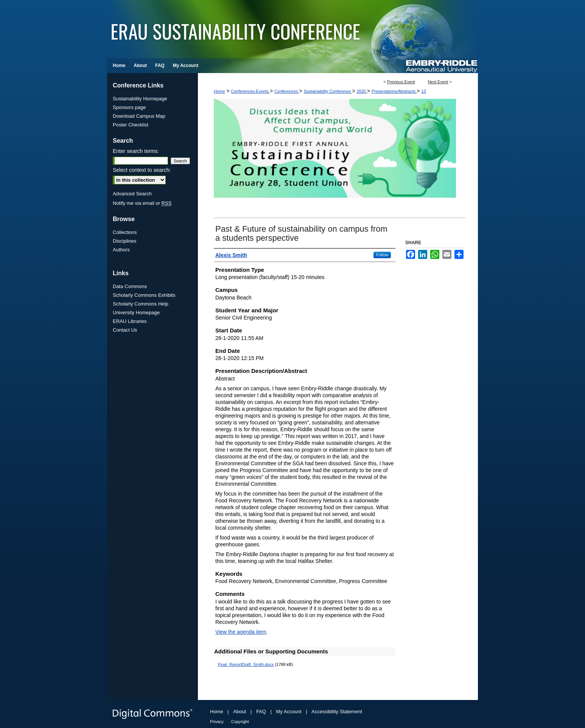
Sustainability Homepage (140, 99)
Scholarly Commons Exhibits (144, 295)
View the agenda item (241, 632)
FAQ (261, 712)
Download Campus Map (139, 116)
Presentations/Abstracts (394, 91)
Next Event (438, 82)
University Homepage (136, 313)
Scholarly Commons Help (141, 304)
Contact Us (125, 330)
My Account (289, 712)
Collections (125, 232)
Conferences (287, 91)
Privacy (217, 722)
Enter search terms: (136, 151)
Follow (382, 255)
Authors (121, 250)
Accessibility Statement (337, 712)
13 (423, 91)
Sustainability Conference (328, 91)
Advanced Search (132, 194)
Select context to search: (142, 170)
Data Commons (130, 286)
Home (219, 91)
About (240, 712)
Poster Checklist (131, 125)
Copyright (240, 722)
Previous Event (401, 82)
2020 (362, 91)
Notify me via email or (142, 203)
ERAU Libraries (130, 321)
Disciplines (124, 241)
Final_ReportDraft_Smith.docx (246, 664)
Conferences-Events (250, 91)
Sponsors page (129, 107)
